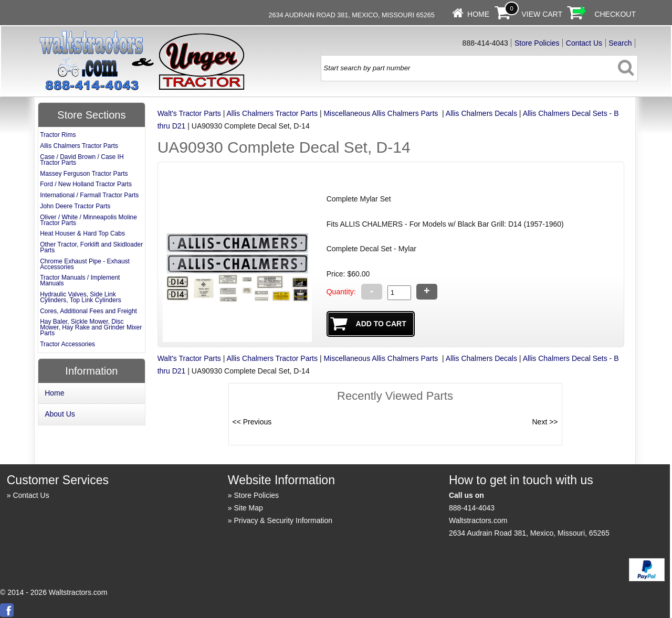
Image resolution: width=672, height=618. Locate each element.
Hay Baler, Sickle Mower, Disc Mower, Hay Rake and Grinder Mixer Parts (91, 327)
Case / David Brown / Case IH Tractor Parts (82, 160)
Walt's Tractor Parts (189, 113)
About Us (60, 414)
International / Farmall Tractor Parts (89, 195)
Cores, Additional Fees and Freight (88, 311)
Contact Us (584, 43)
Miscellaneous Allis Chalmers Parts (382, 113)
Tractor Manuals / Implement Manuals (80, 280)
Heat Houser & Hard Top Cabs (82, 233)
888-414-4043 (472, 508)
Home (478, 14)
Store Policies (537, 43)
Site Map (249, 508)
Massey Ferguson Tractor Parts (84, 174)
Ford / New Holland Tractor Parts (86, 184)
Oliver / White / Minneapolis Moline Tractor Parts (88, 220)
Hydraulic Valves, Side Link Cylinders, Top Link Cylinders (81, 297)
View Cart (542, 14)
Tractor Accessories (67, 344)
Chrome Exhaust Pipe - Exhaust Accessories (85, 264)
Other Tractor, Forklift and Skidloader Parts (91, 247)
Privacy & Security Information (283, 520)
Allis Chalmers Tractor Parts (272, 113)
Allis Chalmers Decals (481, 113)
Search (620, 43)
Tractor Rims (58, 135)
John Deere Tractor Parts (75, 206)
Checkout (615, 14)
